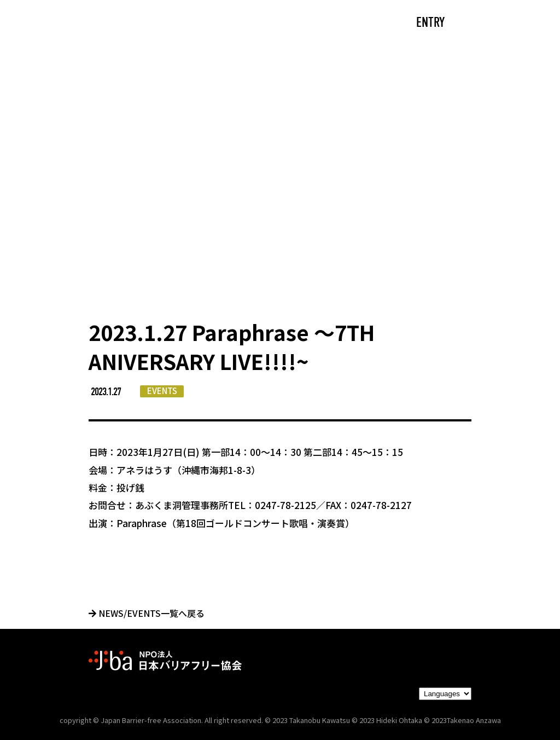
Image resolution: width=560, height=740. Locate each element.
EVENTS (162, 391)
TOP (89, 23)
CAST (133, 23)
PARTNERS (331, 23)
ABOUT (182, 23)
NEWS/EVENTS (252, 23)
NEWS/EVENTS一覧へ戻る (147, 613)
